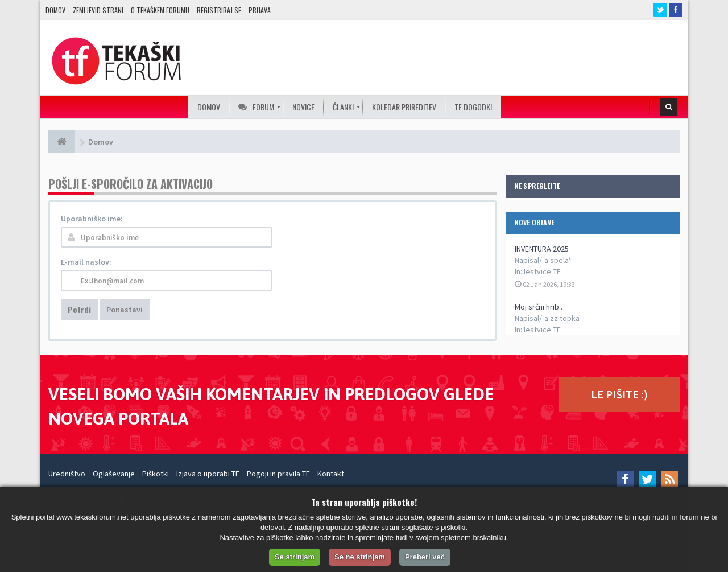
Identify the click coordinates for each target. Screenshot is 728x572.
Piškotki (156, 474)
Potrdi (79, 309)
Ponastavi (125, 310)
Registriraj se (219, 10)
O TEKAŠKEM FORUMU (160, 10)
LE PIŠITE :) (619, 394)
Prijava (260, 10)
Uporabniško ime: (92, 219)
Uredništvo (67, 474)
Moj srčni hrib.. (539, 307)
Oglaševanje (114, 474)
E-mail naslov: (86, 262)
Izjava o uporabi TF (208, 474)
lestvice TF (542, 271)
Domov (55, 10)
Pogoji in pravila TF (278, 474)
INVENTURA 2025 (542, 249)
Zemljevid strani (98, 10)
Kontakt (331, 474)
